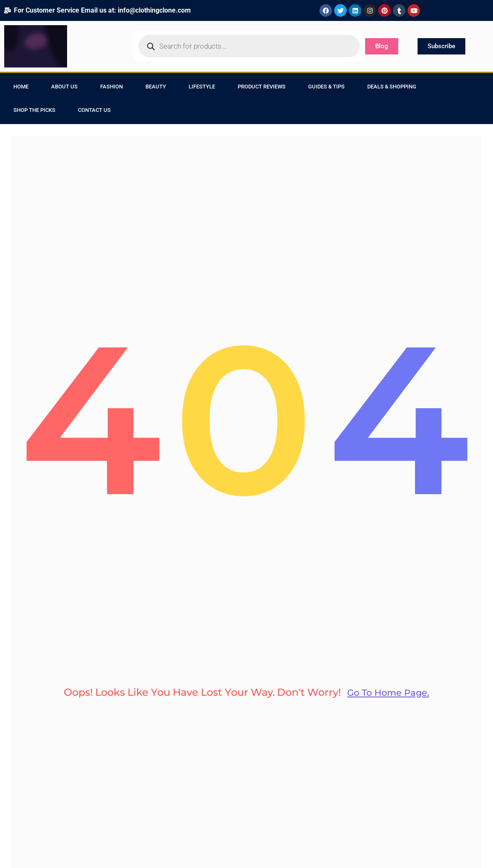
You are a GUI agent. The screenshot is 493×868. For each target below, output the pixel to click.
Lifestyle (202, 87)
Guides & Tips (326, 87)
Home (21, 87)
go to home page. (388, 702)
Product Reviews (262, 87)
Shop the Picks (34, 110)
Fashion (112, 87)
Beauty (156, 87)
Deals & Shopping (392, 87)
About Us (64, 87)
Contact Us (94, 110)
